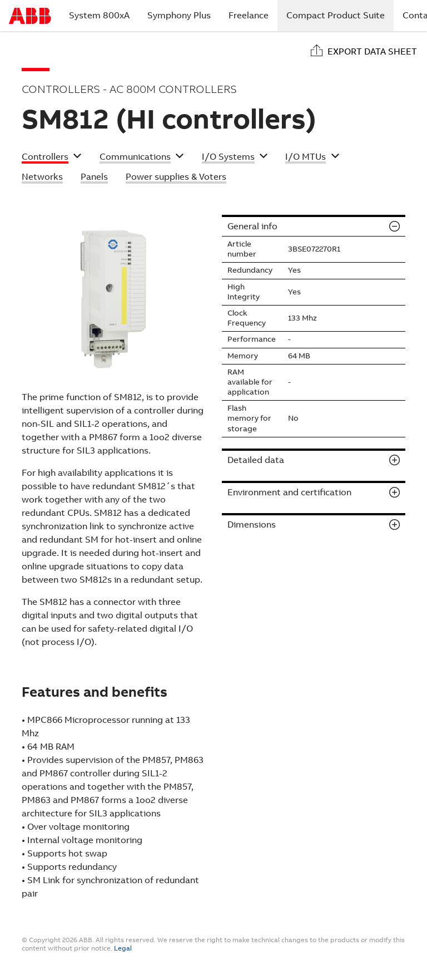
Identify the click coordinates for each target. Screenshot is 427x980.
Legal (123, 948)
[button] (52, 158)
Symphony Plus (179, 15)
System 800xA (99, 15)
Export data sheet (372, 51)
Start (30, 16)
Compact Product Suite (340, 15)
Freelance (249, 15)
